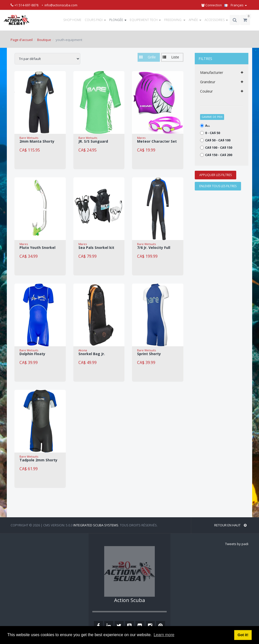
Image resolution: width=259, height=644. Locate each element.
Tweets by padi (237, 544)
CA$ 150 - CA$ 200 (216, 155)
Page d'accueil (22, 40)
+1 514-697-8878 (27, 5)
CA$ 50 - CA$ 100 (215, 140)
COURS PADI (95, 20)
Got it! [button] (243, 635)
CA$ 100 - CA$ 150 (216, 148)
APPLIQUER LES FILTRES (215, 175)
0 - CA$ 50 (210, 133)
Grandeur (222, 82)
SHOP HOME (72, 20)
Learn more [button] (164, 635)
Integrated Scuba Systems (96, 525)
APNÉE (195, 20)
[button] (172, 57)
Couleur (222, 91)
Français (236, 5)
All (205, 126)
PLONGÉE (118, 20)
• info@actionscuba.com (60, 5)
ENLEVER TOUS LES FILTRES (218, 186)
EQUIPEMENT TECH (145, 20)
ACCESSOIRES (216, 20)
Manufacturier (222, 73)
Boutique (44, 40)
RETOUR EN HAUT (230, 525)
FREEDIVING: (175, 20)
